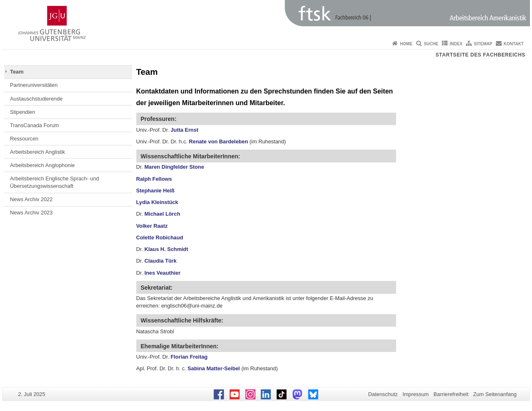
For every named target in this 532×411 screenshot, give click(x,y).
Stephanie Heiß (155, 191)
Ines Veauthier (162, 273)
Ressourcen (24, 139)
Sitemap (483, 44)
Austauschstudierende (36, 99)
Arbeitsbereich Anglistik (37, 152)
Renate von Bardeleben (219, 142)
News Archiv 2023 (31, 213)
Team (17, 72)
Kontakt (514, 44)
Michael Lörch (162, 214)
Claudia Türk (160, 261)
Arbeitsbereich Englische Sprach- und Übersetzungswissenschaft (54, 182)
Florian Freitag (189, 357)
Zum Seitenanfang (495, 394)
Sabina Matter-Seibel (214, 368)
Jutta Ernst (184, 130)
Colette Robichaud (160, 237)
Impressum (415, 394)
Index (456, 44)
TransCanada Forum (34, 125)
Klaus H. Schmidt (166, 249)
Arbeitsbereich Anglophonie (42, 165)
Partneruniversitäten (34, 85)
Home (406, 44)
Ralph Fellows (154, 179)
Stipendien (22, 112)
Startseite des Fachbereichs (480, 55)
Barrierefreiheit (451, 394)
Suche (431, 44)
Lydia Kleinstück (157, 202)
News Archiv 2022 (31, 199)
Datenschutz (383, 394)
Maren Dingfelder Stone (174, 167)
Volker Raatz (152, 226)
